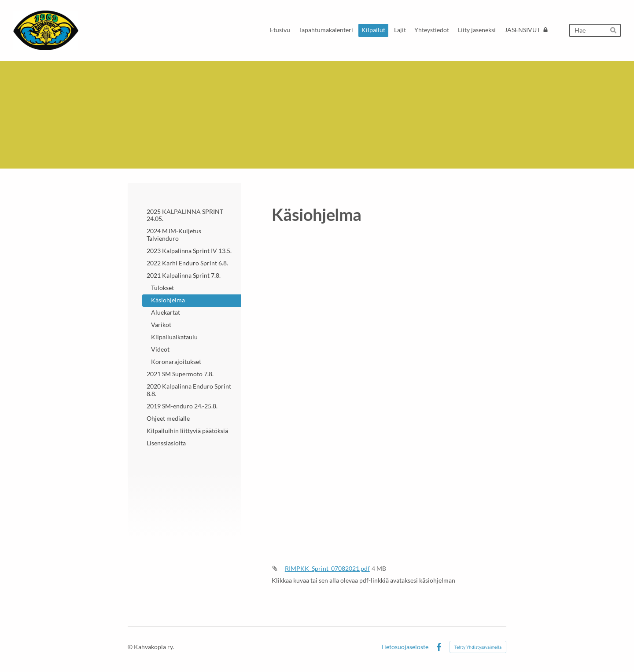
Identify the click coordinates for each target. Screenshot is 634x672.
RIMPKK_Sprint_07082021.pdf (327, 568)
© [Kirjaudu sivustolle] (131, 647)
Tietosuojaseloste (405, 647)
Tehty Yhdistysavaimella (478, 647)
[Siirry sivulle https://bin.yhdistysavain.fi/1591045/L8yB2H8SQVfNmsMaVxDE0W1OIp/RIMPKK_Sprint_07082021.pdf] (389, 395)
